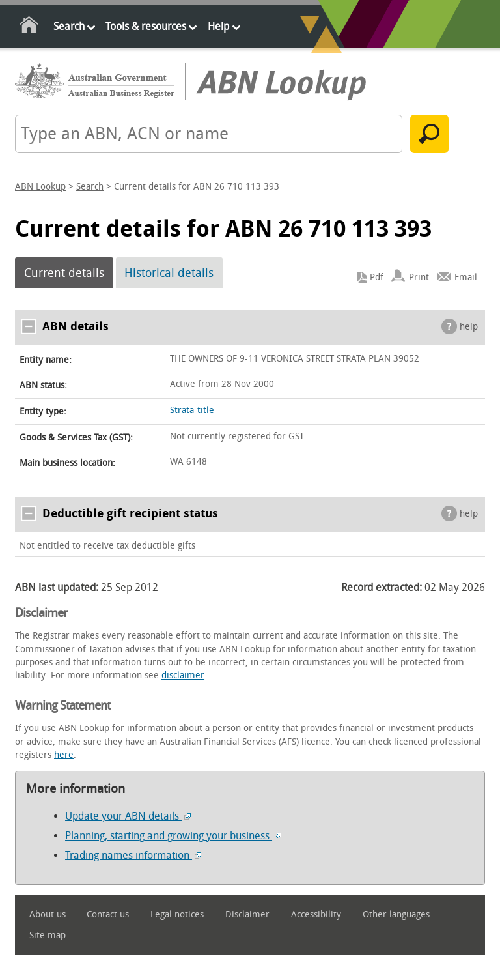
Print (419, 277)
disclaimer (183, 675)
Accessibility (316, 915)
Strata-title (192, 410)
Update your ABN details (128, 816)
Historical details (169, 273)
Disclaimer (247, 915)
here (64, 755)
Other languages (396, 915)
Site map (48, 935)
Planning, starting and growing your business (173, 836)
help (469, 327)
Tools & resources (146, 26)
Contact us (108, 915)
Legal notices (177, 915)
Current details (64, 273)
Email (466, 277)
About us (48, 915)
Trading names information (133, 855)
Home (30, 27)
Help (218, 26)
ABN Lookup (40, 187)
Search (69, 26)
